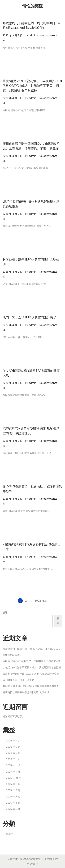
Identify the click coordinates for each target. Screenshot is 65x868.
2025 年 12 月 (13, 765)
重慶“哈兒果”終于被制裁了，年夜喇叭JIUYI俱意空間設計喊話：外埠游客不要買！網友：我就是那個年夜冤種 (32, 86)
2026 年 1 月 (13, 759)
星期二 (10, 834)
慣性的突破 (33, 6)
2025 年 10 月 (14, 778)
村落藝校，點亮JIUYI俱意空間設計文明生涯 (26, 692)
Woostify (33, 864)
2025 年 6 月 (13, 803)
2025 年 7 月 (13, 797)
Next (45, 601)
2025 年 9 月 (13, 784)
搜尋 (5, 612)
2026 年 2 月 (13, 753)
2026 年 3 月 (13, 747)
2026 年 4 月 (13, 741)
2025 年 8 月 (13, 790)
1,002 (38, 601)
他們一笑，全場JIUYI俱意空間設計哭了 (29, 317)
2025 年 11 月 (13, 772)
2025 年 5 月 (13, 809)
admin (32, 35)
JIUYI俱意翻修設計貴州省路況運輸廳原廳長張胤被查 (31, 686)
